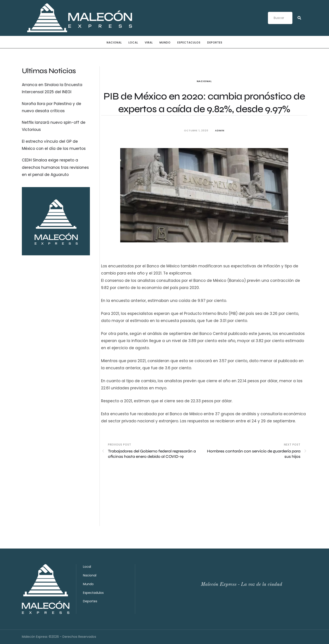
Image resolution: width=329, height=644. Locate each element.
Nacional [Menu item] (114, 43)
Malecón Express (35, 637)
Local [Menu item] (133, 43)
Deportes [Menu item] (215, 43)
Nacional (204, 81)
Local (87, 567)
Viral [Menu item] (149, 43)
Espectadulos (93, 593)
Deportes (90, 601)
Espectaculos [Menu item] (189, 43)
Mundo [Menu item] (165, 43)
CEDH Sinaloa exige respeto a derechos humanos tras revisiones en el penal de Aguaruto (55, 167)
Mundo (88, 584)
